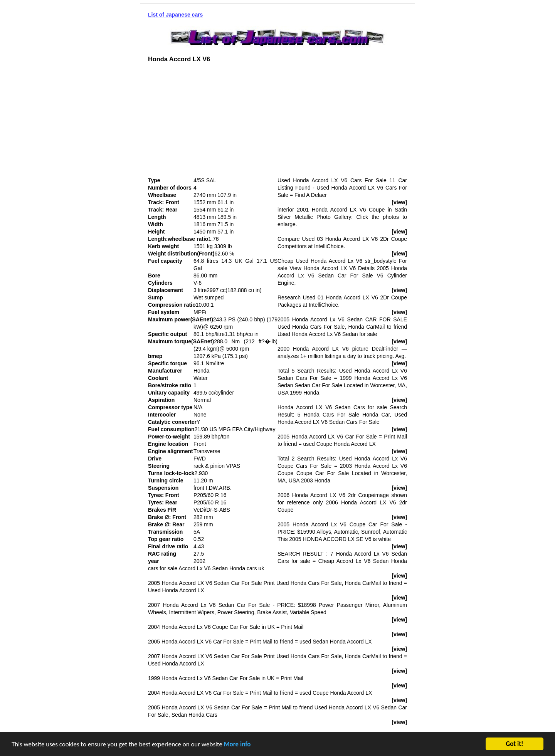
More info (237, 745)
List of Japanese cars (175, 15)
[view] (399, 202)
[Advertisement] (213, 123)
